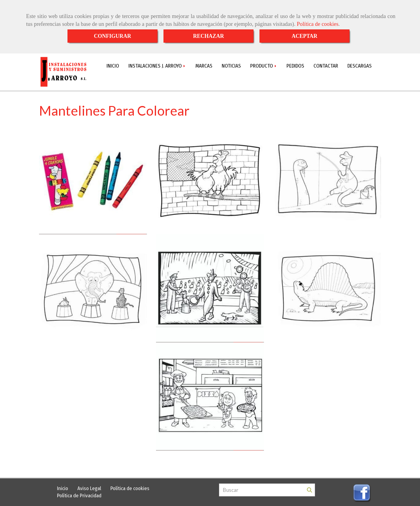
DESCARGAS (360, 66)
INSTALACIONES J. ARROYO (157, 66)
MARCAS (204, 66)
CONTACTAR (326, 66)
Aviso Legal (89, 488)
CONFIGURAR (112, 36)
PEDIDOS (295, 66)
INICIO (113, 66)
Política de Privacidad (79, 496)
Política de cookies (318, 24)
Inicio (63, 488)
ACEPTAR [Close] (304, 36)
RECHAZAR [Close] (208, 36)
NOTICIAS (231, 66)
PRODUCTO (264, 66)
